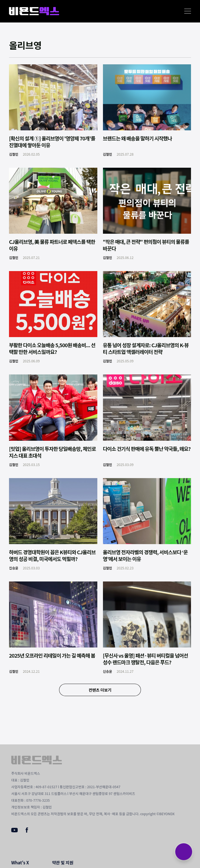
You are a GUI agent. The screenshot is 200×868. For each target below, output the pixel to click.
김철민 (14, 154)
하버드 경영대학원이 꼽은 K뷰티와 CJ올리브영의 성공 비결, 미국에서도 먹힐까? (52, 555)
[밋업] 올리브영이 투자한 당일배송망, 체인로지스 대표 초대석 (52, 452)
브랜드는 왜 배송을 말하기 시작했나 (138, 138)
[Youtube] (14, 831)
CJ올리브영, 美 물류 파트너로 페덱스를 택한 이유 (52, 245)
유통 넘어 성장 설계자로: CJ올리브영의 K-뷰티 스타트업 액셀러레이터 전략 (146, 348)
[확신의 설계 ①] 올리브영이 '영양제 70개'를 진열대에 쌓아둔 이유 (52, 142)
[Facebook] (27, 831)
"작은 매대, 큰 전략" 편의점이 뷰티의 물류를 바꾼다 (146, 245)
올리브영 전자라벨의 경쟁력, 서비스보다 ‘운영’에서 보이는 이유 (145, 555)
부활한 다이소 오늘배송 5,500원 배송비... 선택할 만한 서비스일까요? (52, 348)
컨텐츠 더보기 (100, 690)
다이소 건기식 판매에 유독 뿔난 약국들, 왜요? (147, 449)
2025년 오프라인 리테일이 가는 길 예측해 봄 (52, 655)
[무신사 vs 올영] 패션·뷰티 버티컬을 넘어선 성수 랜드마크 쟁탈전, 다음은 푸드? (146, 659)
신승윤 (14, 568)
